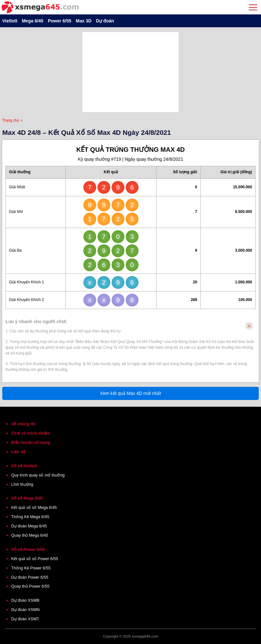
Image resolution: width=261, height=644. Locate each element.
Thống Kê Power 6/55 (31, 568)
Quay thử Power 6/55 (30, 586)
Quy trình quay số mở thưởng (38, 475)
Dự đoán (105, 21)
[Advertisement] (130, 72)
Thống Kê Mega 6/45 (30, 517)
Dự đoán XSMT (25, 619)
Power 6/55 (59, 21)
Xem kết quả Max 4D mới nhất (130, 393)
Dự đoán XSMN (25, 610)
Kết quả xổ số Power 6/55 (35, 559)
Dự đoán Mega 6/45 (29, 526)
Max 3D (84, 21)
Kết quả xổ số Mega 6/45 (34, 508)
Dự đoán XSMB (25, 600)
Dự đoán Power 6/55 (30, 577)
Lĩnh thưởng (22, 485)
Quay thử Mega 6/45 (30, 535)
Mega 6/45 (33, 21)
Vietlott (10, 21)
